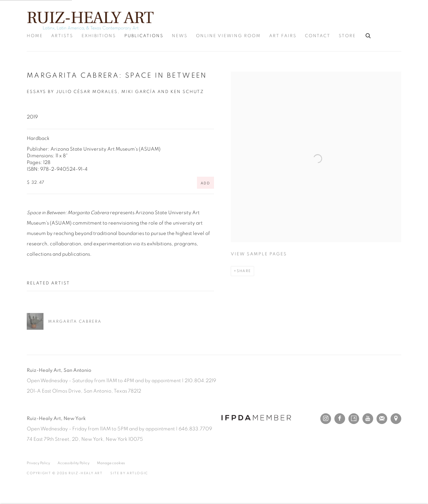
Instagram (326, 419)
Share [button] (244, 271)
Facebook (340, 419)
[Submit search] (368, 35)
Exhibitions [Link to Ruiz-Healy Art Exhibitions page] (99, 36)
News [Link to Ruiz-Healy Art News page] (180, 36)
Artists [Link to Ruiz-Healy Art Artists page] (62, 36)
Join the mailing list (382, 419)
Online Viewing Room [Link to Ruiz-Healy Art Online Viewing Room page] (228, 36)
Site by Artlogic (129, 473)
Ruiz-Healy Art (90, 20)
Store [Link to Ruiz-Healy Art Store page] (347, 36)
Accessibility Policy (74, 463)
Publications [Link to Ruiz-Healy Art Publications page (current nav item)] (144, 36)
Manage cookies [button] (111, 463)
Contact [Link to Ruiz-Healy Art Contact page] (318, 36)
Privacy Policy (38, 463)
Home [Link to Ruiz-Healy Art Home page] (35, 36)
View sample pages (259, 254)
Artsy (354, 419)
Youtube (368, 419)
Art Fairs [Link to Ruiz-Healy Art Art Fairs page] (283, 36)
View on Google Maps (396, 419)
